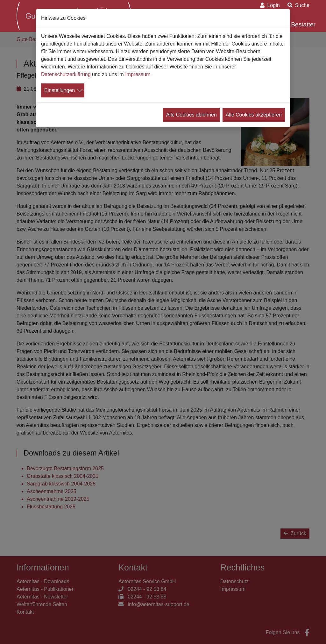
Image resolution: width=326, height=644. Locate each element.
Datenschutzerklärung (66, 74)
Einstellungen (60, 90)
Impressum (138, 74)
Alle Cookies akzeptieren (254, 115)
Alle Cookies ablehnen (191, 115)
